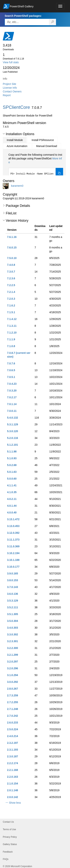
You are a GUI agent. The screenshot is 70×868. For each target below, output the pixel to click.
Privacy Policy (10, 837)
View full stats (11, 62)
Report (7, 95)
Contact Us (8, 822)
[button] (4, 134)
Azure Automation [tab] (17, 146)
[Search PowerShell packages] (53, 22)
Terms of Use (9, 829)
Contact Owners (12, 91)
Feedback (8, 852)
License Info (10, 88)
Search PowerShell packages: (23, 16)
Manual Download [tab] (47, 146)
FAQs (6, 859)
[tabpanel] (36, 166)
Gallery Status (10, 844)
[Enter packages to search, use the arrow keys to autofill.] (27, 22)
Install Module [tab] (15, 140)
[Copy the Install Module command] (59, 174)
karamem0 (17, 186)
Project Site (10, 84)
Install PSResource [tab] (43, 140)
